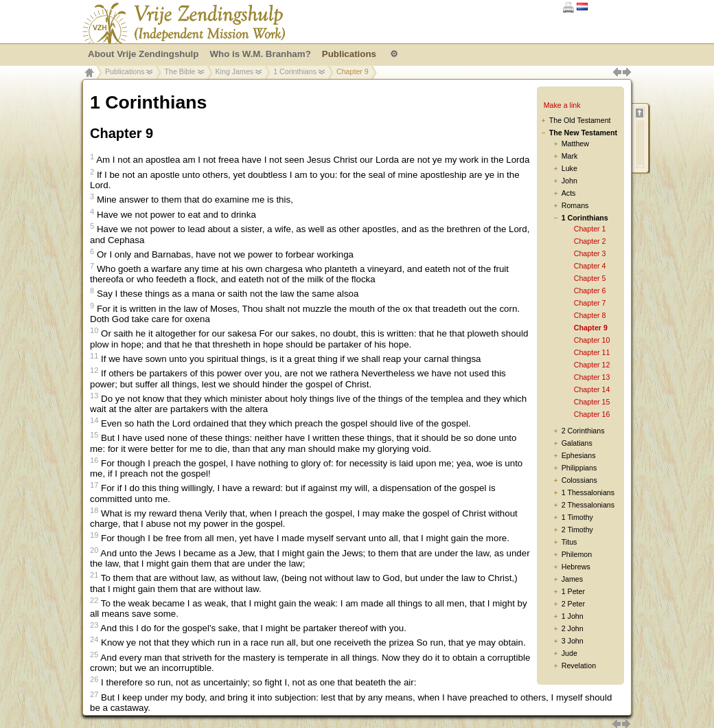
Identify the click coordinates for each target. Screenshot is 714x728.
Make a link (562, 105)
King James (235, 71)
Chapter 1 (590, 229)
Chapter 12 (592, 365)
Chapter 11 (592, 352)
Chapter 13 (592, 377)
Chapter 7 (590, 303)
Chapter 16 (592, 414)
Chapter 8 (590, 315)
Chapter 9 (591, 328)
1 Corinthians (295, 71)
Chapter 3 (590, 253)
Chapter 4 (590, 266)
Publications (125, 71)
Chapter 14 (592, 389)
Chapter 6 (590, 291)
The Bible (180, 71)
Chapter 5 (590, 278)
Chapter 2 (590, 241)
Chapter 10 (592, 340)
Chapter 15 (592, 402)
